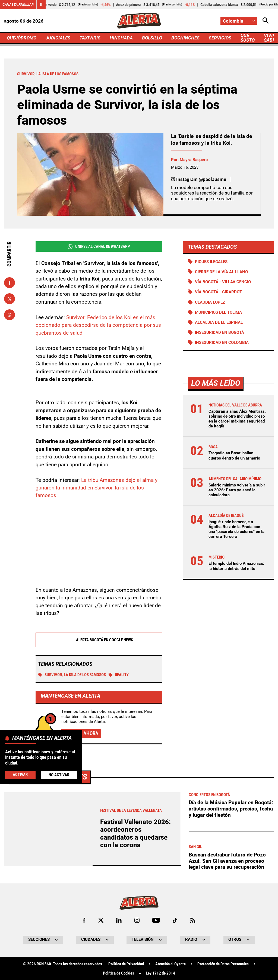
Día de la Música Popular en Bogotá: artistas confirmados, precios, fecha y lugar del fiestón (231, 961)
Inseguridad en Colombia (222, 343)
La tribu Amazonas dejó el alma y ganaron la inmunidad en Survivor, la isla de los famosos (97, 488)
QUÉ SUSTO (248, 38)
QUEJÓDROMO (22, 38)
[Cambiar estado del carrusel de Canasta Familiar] (41, 5)
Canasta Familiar (18, 4)
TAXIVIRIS (90, 38)
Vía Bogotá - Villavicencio (223, 282)
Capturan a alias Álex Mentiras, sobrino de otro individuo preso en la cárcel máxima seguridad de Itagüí (237, 419)
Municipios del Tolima (218, 312)
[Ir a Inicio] (139, 21)
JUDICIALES (58, 38)
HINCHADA (121, 38)
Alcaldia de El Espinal (219, 322)
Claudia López (210, 302)
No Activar (59, 775)
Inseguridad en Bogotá (219, 332)
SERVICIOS (220, 38)
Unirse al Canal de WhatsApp (99, 247)
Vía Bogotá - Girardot (218, 292)
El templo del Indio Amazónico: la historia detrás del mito (236, 566)
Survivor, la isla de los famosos (72, 675)
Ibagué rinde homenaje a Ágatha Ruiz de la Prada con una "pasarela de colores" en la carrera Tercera (236, 529)
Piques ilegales (211, 262)
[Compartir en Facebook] (10, 283)
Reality (119, 675)
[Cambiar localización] (239, 21)
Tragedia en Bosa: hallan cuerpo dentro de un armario (234, 455)
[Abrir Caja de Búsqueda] (266, 21)
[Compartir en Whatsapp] (10, 315)
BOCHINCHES (185, 38)
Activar (20, 775)
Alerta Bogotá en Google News (99, 640)
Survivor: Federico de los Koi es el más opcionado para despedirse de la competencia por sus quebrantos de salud (98, 325)
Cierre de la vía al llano (221, 272)
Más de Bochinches (50, 929)
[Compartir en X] (10, 299)
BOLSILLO (152, 38)
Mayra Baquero (194, 160)
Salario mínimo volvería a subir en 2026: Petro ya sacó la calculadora (237, 490)
